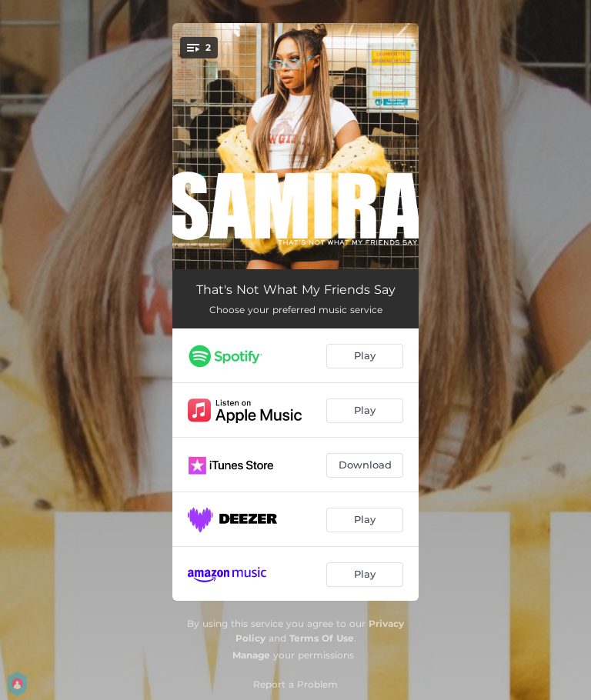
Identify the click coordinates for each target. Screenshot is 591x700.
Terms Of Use (322, 638)
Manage (251, 655)
